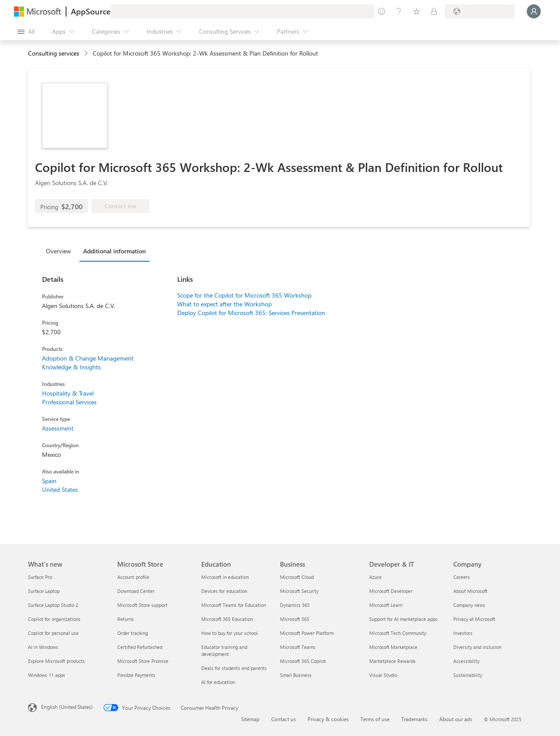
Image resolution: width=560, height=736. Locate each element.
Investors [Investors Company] (463, 633)
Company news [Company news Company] (469, 605)
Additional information (114, 251)
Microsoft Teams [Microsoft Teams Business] (298, 647)
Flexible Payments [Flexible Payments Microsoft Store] (136, 675)
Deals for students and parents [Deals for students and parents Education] (234, 668)
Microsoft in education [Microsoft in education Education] (225, 577)
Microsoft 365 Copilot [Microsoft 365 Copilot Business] (303, 661)
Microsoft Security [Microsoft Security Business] (299, 591)
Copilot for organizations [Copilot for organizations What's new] (54, 619)
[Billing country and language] (479, 11)
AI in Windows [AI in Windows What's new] (43, 647)
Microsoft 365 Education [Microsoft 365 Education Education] (227, 619)
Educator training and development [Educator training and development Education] (224, 650)
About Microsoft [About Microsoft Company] (470, 591)
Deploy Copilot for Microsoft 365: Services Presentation (251, 313)
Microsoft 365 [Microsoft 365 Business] (295, 619)
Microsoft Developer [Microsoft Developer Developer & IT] (391, 591)
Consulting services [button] (54, 53)
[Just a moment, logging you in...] (534, 11)
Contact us (283, 719)
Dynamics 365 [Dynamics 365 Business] (295, 605)
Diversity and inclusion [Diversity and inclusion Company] (477, 647)
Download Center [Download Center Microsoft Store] (136, 591)
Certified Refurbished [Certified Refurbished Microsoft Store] (140, 647)
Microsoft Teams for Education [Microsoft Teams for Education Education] (234, 605)
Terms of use (375, 719)
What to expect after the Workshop (224, 304)
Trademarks (414, 719)
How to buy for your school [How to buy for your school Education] (229, 633)
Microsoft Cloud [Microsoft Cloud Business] (297, 577)
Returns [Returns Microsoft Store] (126, 619)
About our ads (456, 719)
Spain (49, 481)
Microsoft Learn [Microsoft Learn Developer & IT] (386, 605)
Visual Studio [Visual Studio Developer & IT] (383, 675)
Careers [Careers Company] (462, 577)
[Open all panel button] (26, 32)
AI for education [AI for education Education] (218, 682)
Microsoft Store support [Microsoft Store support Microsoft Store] (142, 605)
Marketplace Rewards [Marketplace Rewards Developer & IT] (392, 661)
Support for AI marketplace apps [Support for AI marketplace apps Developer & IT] (403, 619)
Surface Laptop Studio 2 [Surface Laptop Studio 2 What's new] (53, 605)
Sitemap (250, 719)
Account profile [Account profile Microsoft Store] (133, 577)
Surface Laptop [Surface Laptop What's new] (44, 591)
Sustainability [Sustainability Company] (468, 675)
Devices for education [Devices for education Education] (224, 591)
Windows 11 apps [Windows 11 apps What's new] (47, 675)
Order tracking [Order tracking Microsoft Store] (133, 633)
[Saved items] (416, 11)
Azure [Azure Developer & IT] (375, 577)
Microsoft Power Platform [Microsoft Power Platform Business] (307, 633)
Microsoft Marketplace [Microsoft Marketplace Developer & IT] (393, 647)
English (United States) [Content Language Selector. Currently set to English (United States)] (67, 707)
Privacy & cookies (328, 719)
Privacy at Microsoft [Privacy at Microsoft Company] (474, 619)
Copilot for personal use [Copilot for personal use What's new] (53, 633)
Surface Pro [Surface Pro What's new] (40, 577)
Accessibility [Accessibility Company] (466, 661)
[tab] (61, 251)
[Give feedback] (381, 11)
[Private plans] (434, 11)
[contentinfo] (87, 54)
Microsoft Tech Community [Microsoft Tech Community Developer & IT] (398, 633)
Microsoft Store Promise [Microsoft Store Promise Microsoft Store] (143, 661)
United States (60, 489)
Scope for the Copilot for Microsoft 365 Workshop (244, 295)
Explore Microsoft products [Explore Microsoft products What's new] (56, 661)
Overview (58, 251)
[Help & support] (399, 11)
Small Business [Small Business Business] (296, 675)
